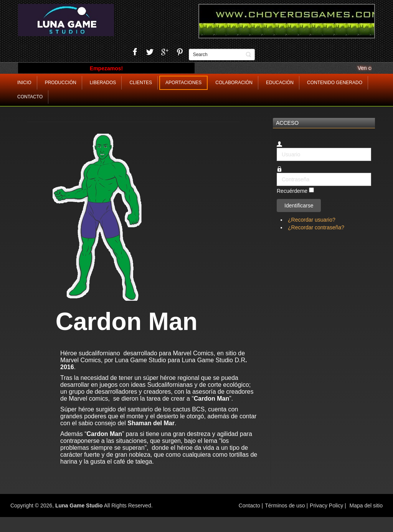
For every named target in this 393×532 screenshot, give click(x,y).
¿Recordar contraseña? (316, 227)
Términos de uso (285, 505)
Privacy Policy (326, 505)
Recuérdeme (292, 191)
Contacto (250, 505)
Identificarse (299, 206)
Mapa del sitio (366, 505)
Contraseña (277, 173)
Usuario (277, 148)
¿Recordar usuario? (312, 220)
